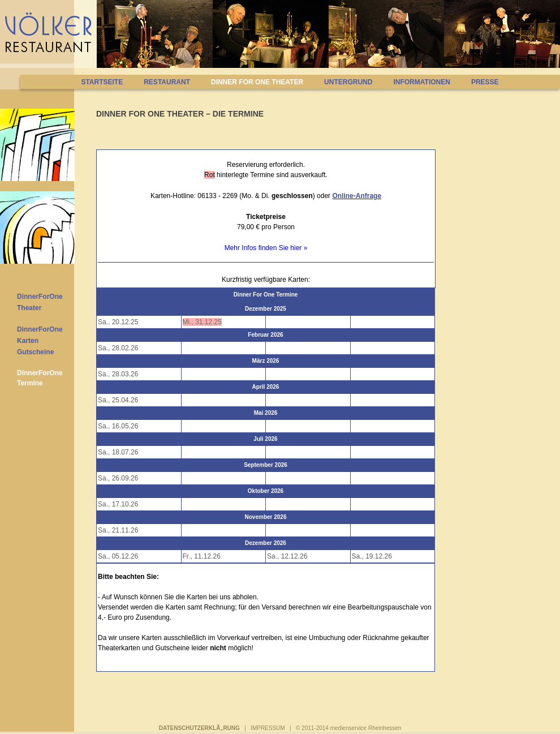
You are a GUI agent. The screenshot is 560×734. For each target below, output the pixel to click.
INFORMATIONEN (421, 82)
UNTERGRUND (348, 82)
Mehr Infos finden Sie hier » (266, 248)
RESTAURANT (167, 82)
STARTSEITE (102, 82)
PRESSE (485, 82)
